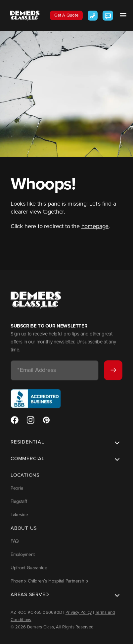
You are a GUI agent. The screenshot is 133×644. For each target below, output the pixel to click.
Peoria (17, 492)
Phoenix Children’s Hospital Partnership (49, 585)
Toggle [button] (116, 447)
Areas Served (30, 598)
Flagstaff (19, 505)
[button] (123, 15)
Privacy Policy (79, 612)
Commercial (28, 462)
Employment (23, 558)
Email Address (37, 374)
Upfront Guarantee (29, 572)
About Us (24, 532)
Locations (25, 479)
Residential (27, 446)
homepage (95, 226)
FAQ (15, 545)
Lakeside (19, 518)
